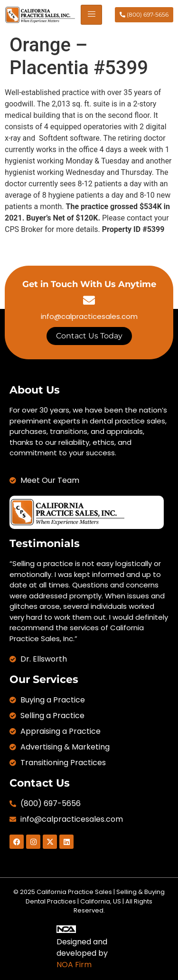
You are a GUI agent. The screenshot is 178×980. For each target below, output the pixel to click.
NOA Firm (74, 965)
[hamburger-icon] (91, 15)
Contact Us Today (89, 336)
